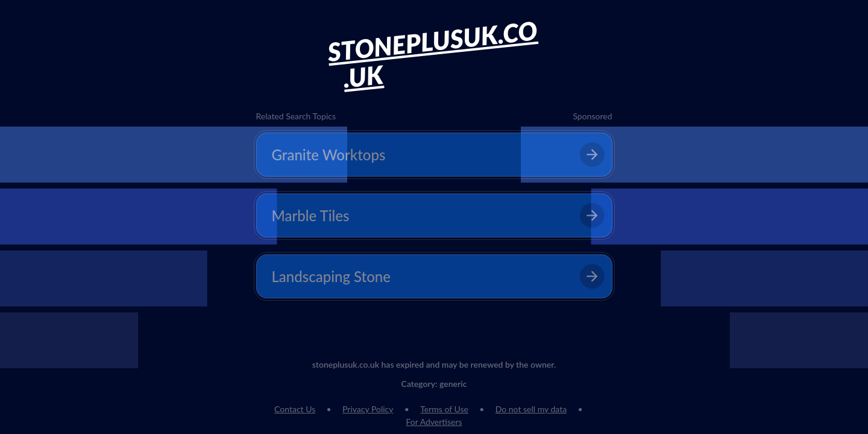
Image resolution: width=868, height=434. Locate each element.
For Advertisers (434, 422)
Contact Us (295, 409)
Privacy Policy (368, 409)
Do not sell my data (531, 409)
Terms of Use (444, 409)
